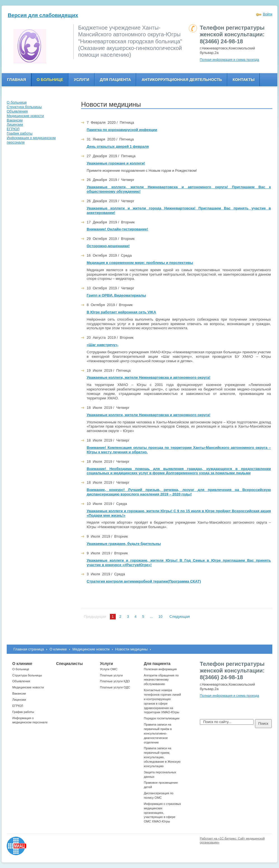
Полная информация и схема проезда (230, 60)
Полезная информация (160, 669)
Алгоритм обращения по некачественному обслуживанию (161, 680)
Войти (268, 14)
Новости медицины (131, 649)
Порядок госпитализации (161, 718)
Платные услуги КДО (115, 681)
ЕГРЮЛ (18, 706)
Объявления (21, 681)
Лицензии (19, 700)
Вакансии (19, 693)
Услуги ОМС (109, 669)
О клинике (58, 649)
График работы (23, 712)
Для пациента (115, 80)
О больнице (50, 80)
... (151, 617)
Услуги (81, 80)
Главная (16, 80)
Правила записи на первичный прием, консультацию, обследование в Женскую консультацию (162, 757)
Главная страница (29, 649)
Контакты (243, 80)
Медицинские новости (91, 649)
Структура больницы (27, 675)
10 (160, 617)
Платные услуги (111, 675)
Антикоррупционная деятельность (182, 80)
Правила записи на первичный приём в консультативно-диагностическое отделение (158, 733)
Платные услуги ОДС (115, 687)
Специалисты (69, 664)
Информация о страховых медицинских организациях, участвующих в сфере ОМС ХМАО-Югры (162, 813)
